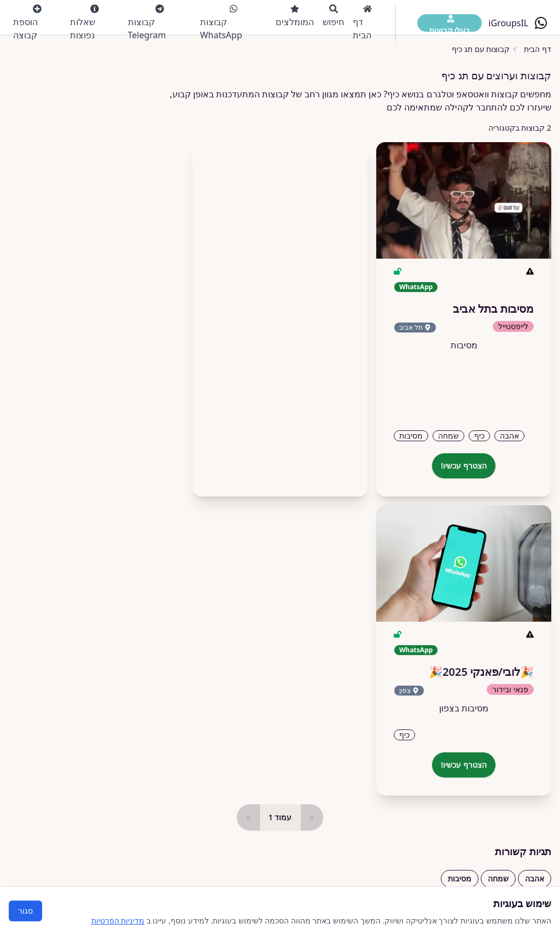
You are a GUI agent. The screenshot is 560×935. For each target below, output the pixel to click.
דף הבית (362, 23)
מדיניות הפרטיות (118, 921)
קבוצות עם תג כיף (481, 49)
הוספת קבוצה (27, 23)
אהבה (535, 878)
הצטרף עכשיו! (464, 466)
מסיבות (460, 878)
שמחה (498, 878)
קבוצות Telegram (147, 23)
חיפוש (333, 16)
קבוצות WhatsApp (221, 23)
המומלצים (295, 16)
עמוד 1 (280, 817)
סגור (25, 911)
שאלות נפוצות (84, 23)
